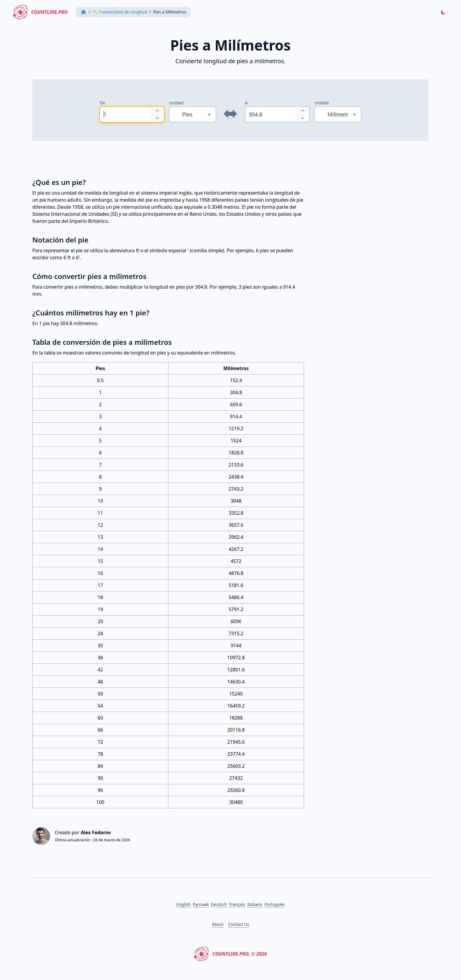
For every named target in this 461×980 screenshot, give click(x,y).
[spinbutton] (125, 114)
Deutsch (219, 904)
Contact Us (239, 924)
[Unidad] (193, 114)
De (102, 103)
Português (274, 904)
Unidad (176, 103)
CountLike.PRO (40, 12)
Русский (201, 904)
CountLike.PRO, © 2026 (230, 954)
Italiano (255, 904)
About (218, 924)
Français (237, 904)
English (183, 904)
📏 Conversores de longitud (120, 12)
